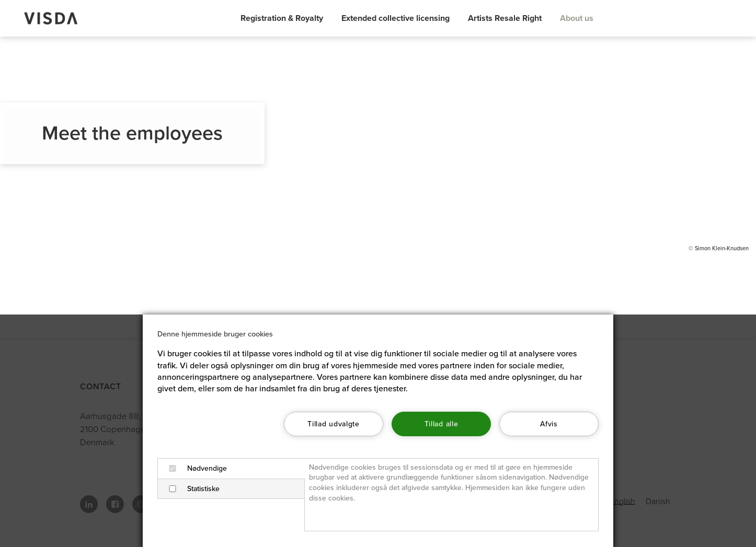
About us (577, 18)
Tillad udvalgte (333, 424)
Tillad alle (441, 424)
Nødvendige (194, 468)
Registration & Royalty (282, 18)
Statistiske (191, 489)
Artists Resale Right (505, 18)
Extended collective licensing (396, 18)
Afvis (549, 424)
